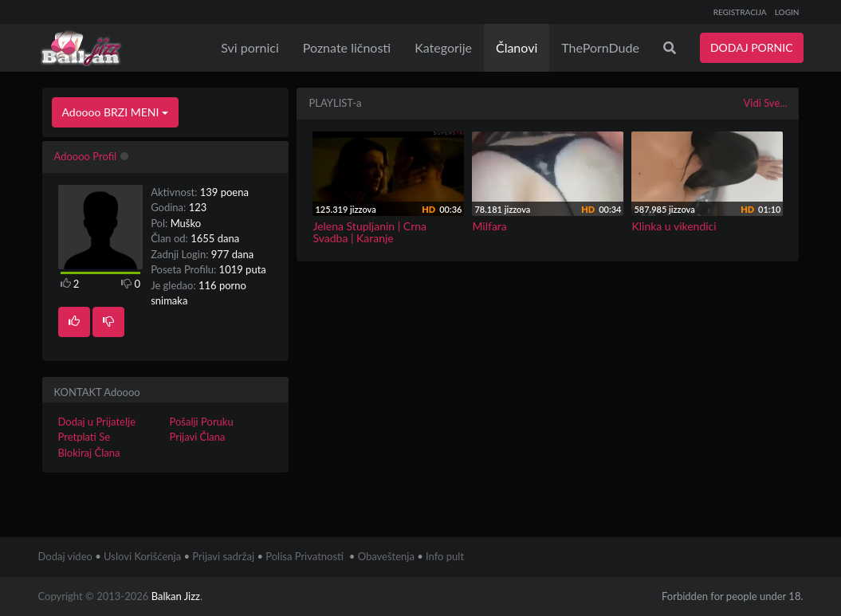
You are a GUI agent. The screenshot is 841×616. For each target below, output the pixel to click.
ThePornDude (600, 47)
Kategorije (443, 47)
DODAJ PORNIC (752, 47)
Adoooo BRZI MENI (116, 112)
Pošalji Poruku (201, 422)
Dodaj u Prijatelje (97, 422)
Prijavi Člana (197, 437)
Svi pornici (250, 47)
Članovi (517, 47)
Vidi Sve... (765, 103)
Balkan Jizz (176, 596)
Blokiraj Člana (89, 453)
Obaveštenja (386, 556)
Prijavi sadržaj (223, 556)
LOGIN (787, 12)
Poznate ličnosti (347, 47)
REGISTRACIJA (740, 12)
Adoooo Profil (86, 156)
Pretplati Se (84, 437)
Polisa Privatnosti (305, 556)
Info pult (445, 556)
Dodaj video (65, 556)
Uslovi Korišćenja (142, 556)
